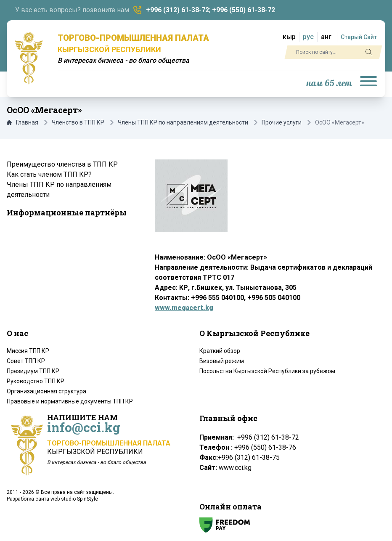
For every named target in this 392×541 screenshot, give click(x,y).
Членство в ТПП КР (78, 122)
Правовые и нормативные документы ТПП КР (70, 401)
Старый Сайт (359, 37)
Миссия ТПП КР (28, 351)
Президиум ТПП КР (33, 371)
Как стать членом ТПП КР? (49, 174)
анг (326, 37)
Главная (23, 122)
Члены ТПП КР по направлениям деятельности (183, 122)
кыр (289, 37)
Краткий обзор (220, 351)
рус (308, 37)
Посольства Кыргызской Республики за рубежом (267, 371)
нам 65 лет (329, 84)
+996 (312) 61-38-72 (177, 10)
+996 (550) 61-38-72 (244, 10)
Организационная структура (46, 391)
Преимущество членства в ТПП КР (62, 164)
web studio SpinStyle (74, 499)
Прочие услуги (282, 122)
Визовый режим (222, 361)
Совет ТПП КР (26, 361)
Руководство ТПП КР (36, 381)
